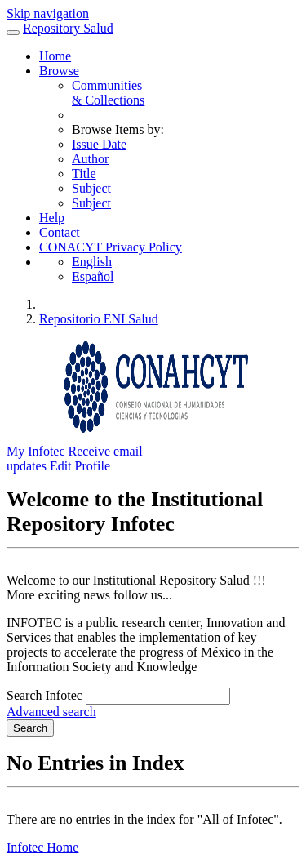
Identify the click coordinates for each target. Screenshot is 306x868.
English (92, 262)
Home (55, 56)
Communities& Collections (108, 93)
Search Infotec (44, 695)
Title (84, 174)
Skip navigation (48, 13)
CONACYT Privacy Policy (111, 247)
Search (30, 728)
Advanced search (51, 712)
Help (52, 218)
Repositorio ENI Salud (99, 319)
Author (90, 159)
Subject (91, 188)
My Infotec (36, 451)
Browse (59, 71)
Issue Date (99, 144)
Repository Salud (68, 28)
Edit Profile (80, 466)
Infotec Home (42, 847)
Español (93, 276)
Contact (60, 232)
